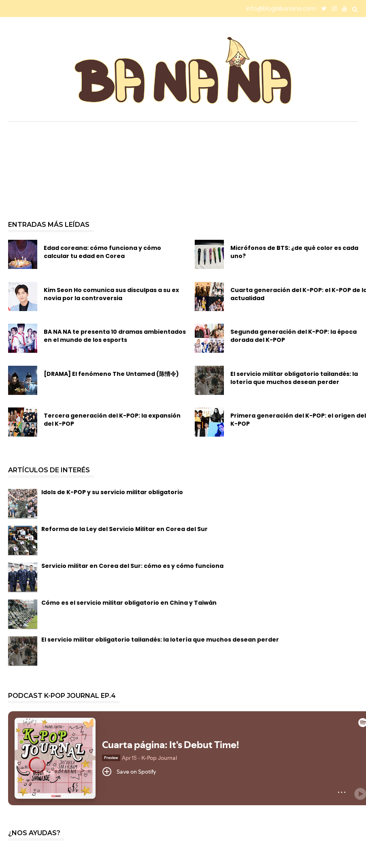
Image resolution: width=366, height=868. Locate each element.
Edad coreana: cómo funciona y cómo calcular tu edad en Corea (102, 252)
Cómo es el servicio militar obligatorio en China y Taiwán (129, 603)
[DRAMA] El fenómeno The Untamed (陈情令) (111, 374)
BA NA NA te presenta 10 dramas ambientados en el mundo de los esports (115, 336)
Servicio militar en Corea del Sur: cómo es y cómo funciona (132, 566)
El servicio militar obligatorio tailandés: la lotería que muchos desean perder (160, 640)
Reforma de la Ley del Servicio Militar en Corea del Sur (124, 529)
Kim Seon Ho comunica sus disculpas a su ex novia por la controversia (111, 294)
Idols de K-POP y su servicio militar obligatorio (112, 492)
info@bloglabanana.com (281, 9)
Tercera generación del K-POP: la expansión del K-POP (112, 420)
